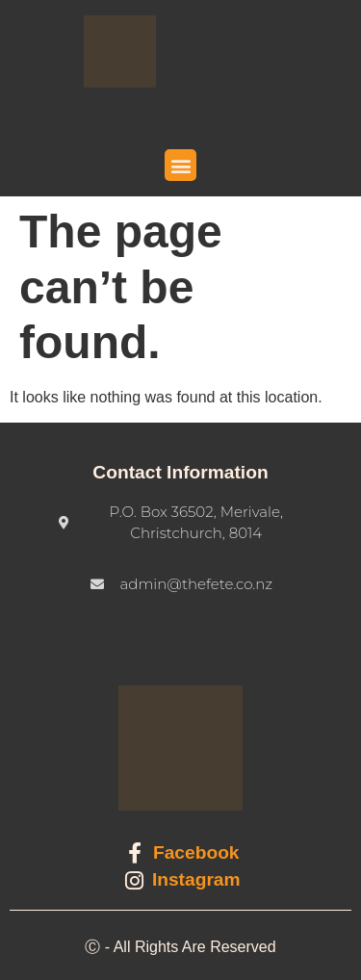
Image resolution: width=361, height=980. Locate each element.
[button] (180, 165)
